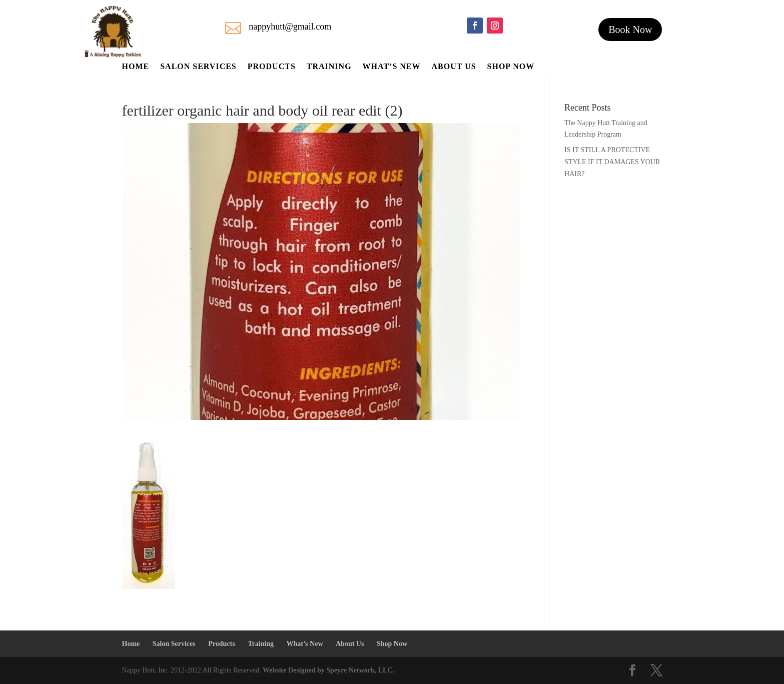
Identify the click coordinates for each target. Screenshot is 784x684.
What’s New (392, 67)
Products (272, 67)
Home (136, 67)
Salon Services (198, 67)
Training (329, 67)
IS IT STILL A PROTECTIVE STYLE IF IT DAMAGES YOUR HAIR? (612, 162)
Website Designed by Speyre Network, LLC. (328, 670)
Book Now (630, 30)
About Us (454, 67)
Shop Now (511, 67)
